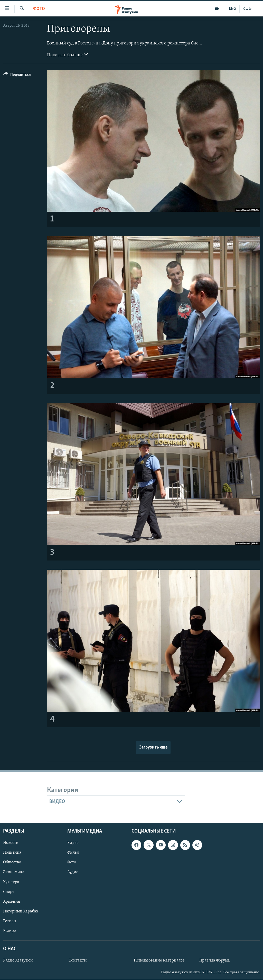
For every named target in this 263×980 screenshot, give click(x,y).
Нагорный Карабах (21, 911)
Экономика (14, 872)
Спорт (9, 892)
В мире (10, 931)
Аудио (73, 872)
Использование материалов (159, 960)
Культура (11, 882)
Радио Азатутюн (18, 960)
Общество (12, 862)
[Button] (17, 75)
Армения (12, 901)
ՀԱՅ (247, 9)
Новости (11, 843)
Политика (12, 853)
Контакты (78, 960)
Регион (10, 921)
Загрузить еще (153, 747)
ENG (232, 9)
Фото (39, 9)
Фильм (73, 853)
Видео (73, 843)
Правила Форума (215, 960)
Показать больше (67, 54)
